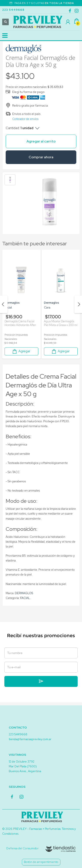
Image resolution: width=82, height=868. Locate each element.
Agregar (21, 351)
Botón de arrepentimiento (41, 862)
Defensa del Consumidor (23, 848)
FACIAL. (25, 598)
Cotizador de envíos (25, 119)
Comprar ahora (41, 157)
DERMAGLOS (24, 593)
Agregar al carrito (41, 141)
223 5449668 (13, 10)
